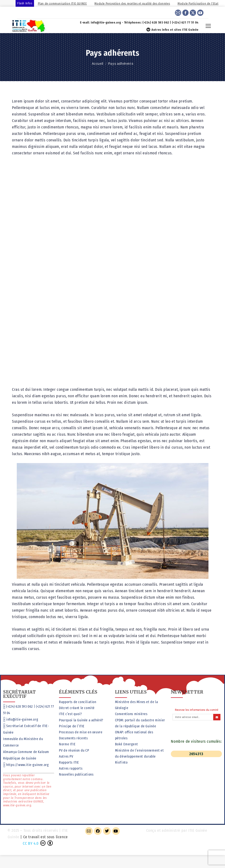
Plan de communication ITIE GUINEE (62, 3)
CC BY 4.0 (31, 843)
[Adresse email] (193, 717)
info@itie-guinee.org (22, 720)
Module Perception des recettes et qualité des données (132, 3)
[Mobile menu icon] (208, 26)
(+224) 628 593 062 (20, 707)
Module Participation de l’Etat (198, 3)
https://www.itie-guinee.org (27, 765)
